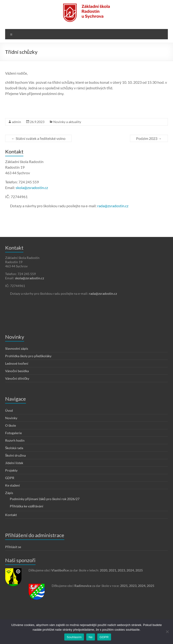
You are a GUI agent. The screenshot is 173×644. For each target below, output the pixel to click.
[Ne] (167, 632)
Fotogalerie (13, 433)
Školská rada (14, 448)
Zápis (9, 493)
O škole (11, 425)
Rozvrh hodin (15, 440)
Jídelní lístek (14, 463)
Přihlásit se (13, 547)
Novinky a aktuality (67, 122)
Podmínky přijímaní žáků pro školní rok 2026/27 (45, 499)
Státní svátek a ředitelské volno (38, 138)
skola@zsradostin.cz (32, 187)
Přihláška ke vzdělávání (26, 506)
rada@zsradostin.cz (113, 206)
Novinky (11, 418)
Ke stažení (13, 485)
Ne (91, 637)
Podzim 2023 (149, 138)
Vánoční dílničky (17, 378)
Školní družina (15, 455)
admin (16, 122)
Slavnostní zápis (17, 348)
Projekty (11, 470)
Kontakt (11, 515)
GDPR (10, 478)
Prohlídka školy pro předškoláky (28, 356)
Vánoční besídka (17, 371)
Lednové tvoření (17, 363)
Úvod (9, 410)
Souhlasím (74, 637)
